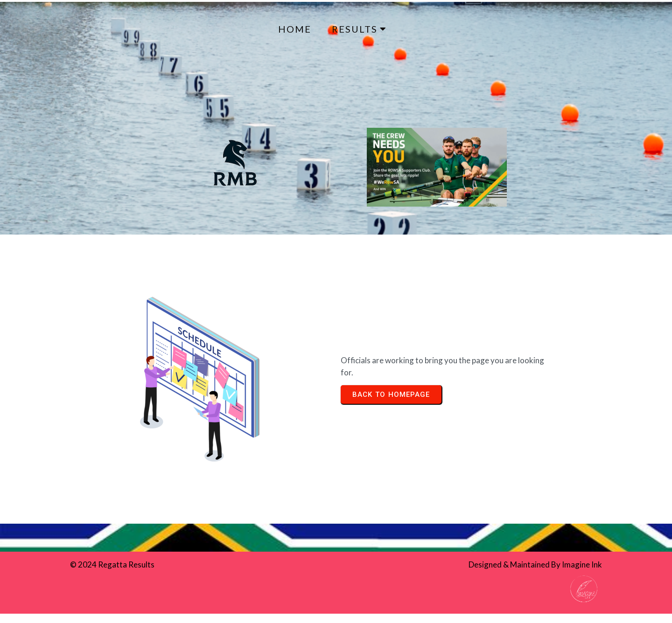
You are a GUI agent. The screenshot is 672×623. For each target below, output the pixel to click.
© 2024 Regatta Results (112, 564)
